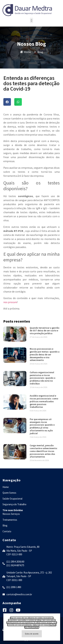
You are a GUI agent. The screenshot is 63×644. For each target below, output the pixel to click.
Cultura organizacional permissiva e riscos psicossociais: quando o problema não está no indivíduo (43, 378)
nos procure (10, 302)
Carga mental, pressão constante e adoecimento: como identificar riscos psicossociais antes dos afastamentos (44, 451)
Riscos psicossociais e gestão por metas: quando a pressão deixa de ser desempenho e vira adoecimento (45, 354)
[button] (32, 20)
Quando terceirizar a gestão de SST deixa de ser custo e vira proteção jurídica (45, 331)
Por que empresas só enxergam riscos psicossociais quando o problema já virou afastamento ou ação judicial (42, 426)
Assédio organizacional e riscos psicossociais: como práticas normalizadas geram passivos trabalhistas (44, 401)
